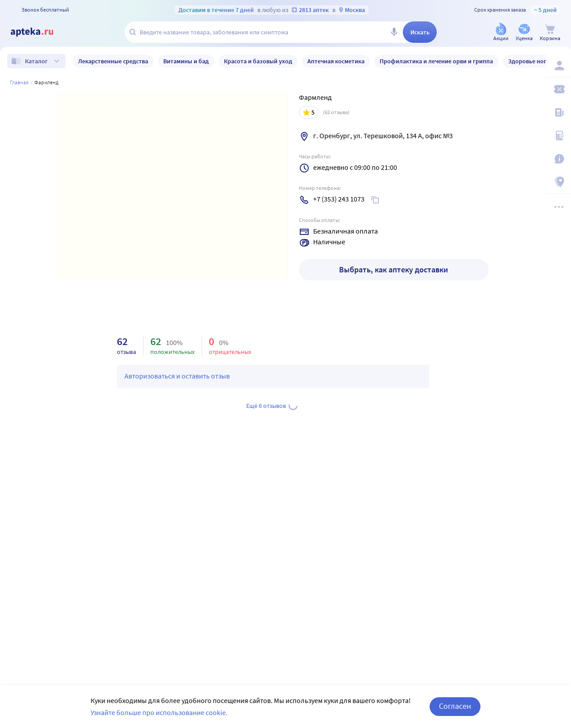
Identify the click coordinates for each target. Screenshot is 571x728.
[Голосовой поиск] (394, 32)
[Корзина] (550, 33)
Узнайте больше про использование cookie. (159, 712)
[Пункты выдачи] (559, 182)
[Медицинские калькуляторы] (559, 136)
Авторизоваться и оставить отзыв (177, 376)
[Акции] (501, 33)
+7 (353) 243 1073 (339, 199)
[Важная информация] (559, 159)
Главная (19, 82)
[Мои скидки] (559, 89)
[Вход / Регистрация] (559, 66)
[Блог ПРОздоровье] (559, 112)
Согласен (455, 706)
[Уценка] (524, 33)
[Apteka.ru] (39, 32)
